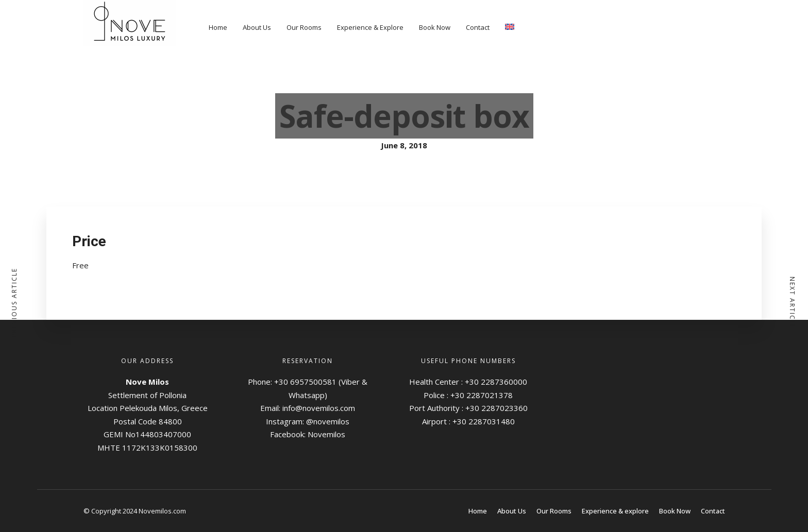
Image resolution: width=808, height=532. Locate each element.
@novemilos (328, 421)
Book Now (435, 27)
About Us (257, 27)
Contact (478, 27)
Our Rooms (304, 27)
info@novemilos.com (319, 408)
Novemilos (326, 434)
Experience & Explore (370, 27)
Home (218, 27)
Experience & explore (615, 511)
